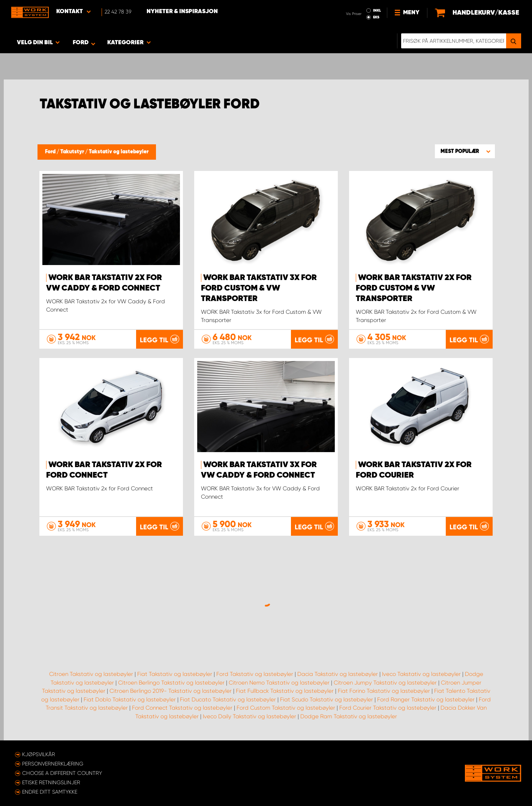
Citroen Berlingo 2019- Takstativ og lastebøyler (171, 691)
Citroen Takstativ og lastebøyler (91, 674)
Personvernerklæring (53, 764)
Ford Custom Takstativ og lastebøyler (286, 708)
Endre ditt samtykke (50, 792)
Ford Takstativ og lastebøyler (255, 674)
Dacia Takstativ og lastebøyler (338, 674)
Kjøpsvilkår (39, 754)
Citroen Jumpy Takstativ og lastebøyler (385, 683)
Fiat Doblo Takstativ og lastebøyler (130, 700)
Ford (51, 152)
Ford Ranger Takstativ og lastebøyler (426, 700)
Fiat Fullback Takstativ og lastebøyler (285, 691)
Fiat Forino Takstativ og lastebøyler (384, 691)
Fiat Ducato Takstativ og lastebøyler (228, 700)
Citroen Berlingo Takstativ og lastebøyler (171, 683)
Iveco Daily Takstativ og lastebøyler (250, 716)
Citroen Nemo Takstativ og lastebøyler (279, 683)
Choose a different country (62, 773)
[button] (465, 151)
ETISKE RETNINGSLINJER (51, 782)
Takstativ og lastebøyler (119, 152)
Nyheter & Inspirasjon (182, 12)
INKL (377, 10)
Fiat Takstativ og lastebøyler (175, 674)
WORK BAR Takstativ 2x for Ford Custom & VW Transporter (414, 288)
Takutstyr (73, 152)
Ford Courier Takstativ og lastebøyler (388, 708)
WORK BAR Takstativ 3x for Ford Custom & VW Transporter (259, 288)
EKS (376, 17)
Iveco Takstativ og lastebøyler (421, 674)
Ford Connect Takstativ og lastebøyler (182, 708)
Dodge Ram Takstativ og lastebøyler (349, 716)
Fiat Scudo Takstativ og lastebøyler (327, 700)
